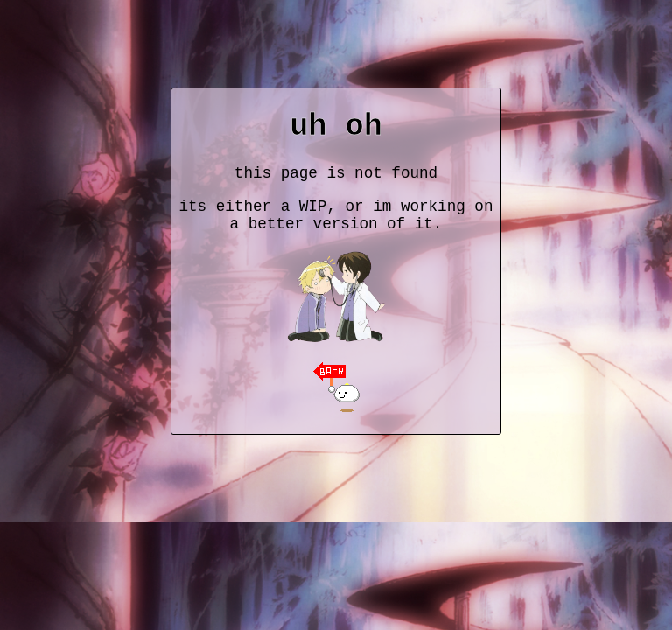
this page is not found (336, 173)
